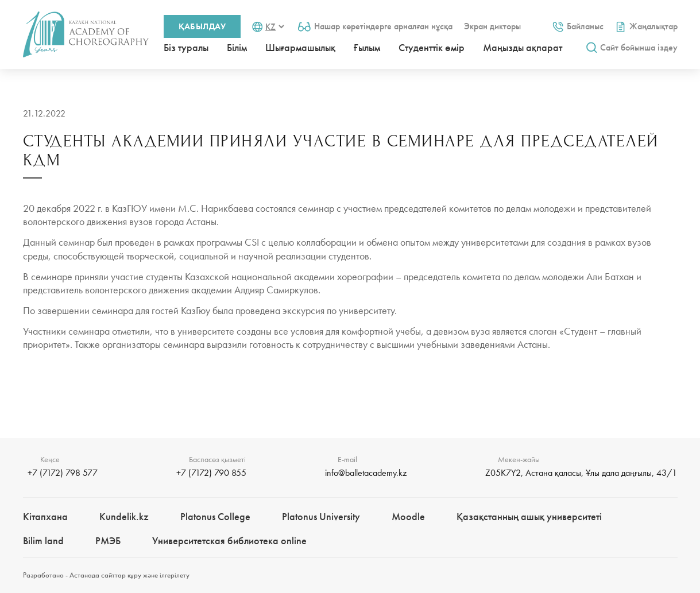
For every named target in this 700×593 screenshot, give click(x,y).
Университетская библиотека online (229, 540)
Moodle (408, 516)
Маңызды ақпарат (523, 47)
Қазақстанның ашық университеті (529, 516)
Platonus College (215, 516)
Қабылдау (202, 26)
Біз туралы (186, 47)
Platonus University (321, 516)
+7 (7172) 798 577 (63, 473)
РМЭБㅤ (108, 540)
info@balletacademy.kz (366, 473)
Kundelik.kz (124, 516)
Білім (237, 47)
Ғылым (367, 47)
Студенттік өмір (432, 47)
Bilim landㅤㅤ (43, 540)
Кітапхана (45, 516)
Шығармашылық (300, 47)
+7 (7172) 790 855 (211, 473)
